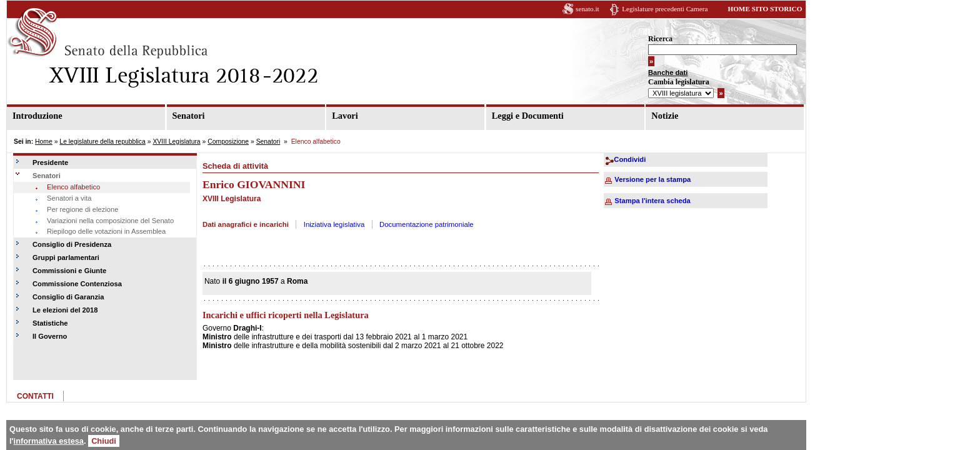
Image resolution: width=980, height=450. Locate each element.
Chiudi (104, 441)
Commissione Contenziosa (77, 284)
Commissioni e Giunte (69, 271)
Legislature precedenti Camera (665, 9)
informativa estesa (49, 441)
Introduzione (37, 116)
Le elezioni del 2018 (65, 310)
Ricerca (660, 39)
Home (44, 142)
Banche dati (668, 72)
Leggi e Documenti (528, 116)
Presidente (50, 162)
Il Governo (50, 336)
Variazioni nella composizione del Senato (110, 221)
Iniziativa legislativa (334, 224)
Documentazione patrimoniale (427, 224)
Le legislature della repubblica (102, 142)
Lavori (345, 116)
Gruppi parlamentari (66, 257)
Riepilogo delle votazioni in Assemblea (106, 231)
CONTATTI (35, 396)
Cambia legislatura (679, 82)
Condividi (630, 159)
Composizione (228, 142)
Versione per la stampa (652, 179)
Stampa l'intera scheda (652, 201)
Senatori (189, 116)
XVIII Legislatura (176, 142)
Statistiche (50, 323)
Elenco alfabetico (73, 187)
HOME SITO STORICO (765, 9)
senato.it (587, 9)
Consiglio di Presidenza (72, 244)
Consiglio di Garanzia (68, 297)
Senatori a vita (69, 198)
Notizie (665, 116)
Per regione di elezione (82, 209)
